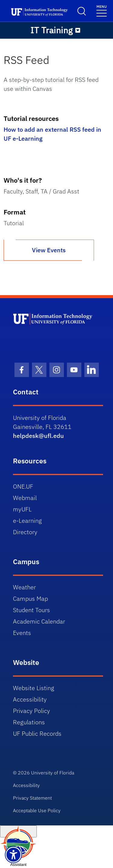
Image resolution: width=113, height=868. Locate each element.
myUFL (22, 509)
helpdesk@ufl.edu (38, 436)
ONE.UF (23, 486)
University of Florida (53, 773)
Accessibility (30, 699)
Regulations (29, 722)
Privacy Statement (32, 798)
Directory (25, 532)
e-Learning (27, 521)
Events (22, 633)
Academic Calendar (39, 621)
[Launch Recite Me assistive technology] (13, 855)
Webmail (25, 498)
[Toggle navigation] (102, 10)
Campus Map (30, 599)
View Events (49, 250)
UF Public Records (37, 733)
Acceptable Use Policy (37, 810)
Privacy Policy (31, 711)
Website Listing (34, 688)
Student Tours (31, 610)
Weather (24, 587)
